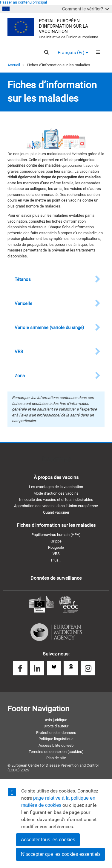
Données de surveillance (56, 578)
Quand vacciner (56, 512)
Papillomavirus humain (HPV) (56, 535)
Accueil (14, 65)
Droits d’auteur (56, 726)
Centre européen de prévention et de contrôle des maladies (69, 605)
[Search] (46, 52)
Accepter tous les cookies (48, 840)
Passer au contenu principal (23, 2)
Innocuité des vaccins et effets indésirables (56, 500)
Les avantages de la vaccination (56, 487)
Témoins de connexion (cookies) (56, 752)
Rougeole (56, 547)
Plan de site (56, 758)
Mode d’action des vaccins (56, 493)
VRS (56, 554)
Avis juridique (56, 720)
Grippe (56, 541)
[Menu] (98, 52)
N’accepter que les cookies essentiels (61, 854)
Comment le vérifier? (86, 9)
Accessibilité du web (56, 745)
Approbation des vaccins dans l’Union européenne (56, 506)
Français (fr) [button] (73, 52)
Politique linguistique (56, 739)
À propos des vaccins (56, 477)
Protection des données (56, 733)
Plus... (56, 560)
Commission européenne (42, 605)
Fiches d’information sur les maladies (56, 525)
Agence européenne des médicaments (56, 632)
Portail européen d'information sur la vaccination (63, 26)
